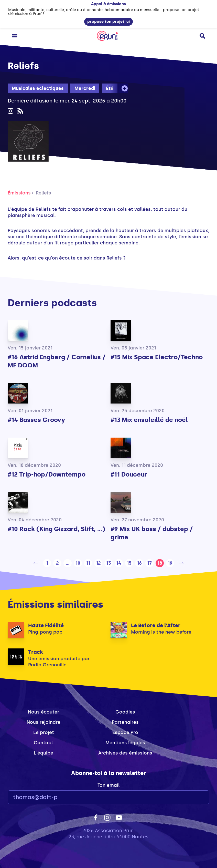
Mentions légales (125, 743)
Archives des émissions (125, 753)
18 (160, 563)
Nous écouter (44, 712)
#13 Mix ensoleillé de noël (149, 420)
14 (119, 563)
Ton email (108, 785)
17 (149, 563)
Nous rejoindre (44, 722)
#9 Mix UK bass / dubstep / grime (152, 533)
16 (139, 563)
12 (98, 563)
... (68, 563)
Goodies (125, 712)
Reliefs (44, 193)
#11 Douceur (129, 474)
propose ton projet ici (108, 22)
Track (36, 652)
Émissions (19, 193)
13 (109, 563)
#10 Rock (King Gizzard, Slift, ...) (56, 529)
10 (78, 563)
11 (88, 563)
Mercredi (85, 88)
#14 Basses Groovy (36, 420)
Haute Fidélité (46, 625)
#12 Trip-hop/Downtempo (47, 474)
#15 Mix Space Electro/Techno (157, 357)
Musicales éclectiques (38, 88)
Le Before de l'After (156, 625)
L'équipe (44, 753)
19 (170, 563)
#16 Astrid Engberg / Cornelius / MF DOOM (57, 361)
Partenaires (125, 722)
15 (129, 563)
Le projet (44, 732)
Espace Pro (125, 732)
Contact (44, 743)
